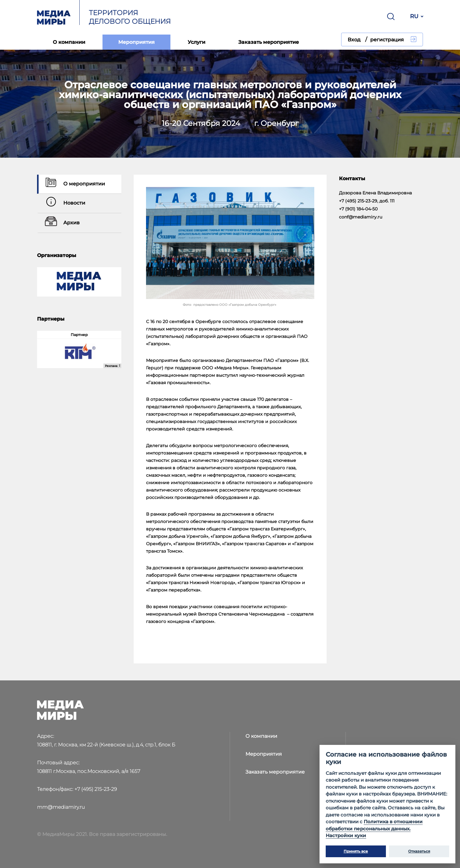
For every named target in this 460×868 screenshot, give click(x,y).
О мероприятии (74, 184)
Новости (64, 203)
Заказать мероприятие (269, 42)
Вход (354, 40)
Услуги (197, 42)
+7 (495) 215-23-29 (96, 789)
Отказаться (419, 851)
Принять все (356, 851)
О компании (69, 42)
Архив (61, 223)
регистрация (387, 40)
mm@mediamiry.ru (61, 807)
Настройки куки (346, 835)
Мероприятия (136, 42)
